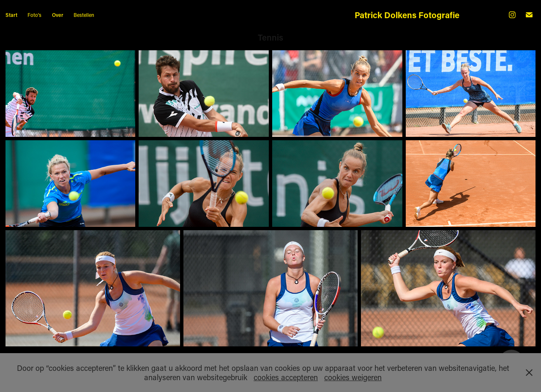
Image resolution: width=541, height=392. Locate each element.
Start (11, 15)
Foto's (34, 15)
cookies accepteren (286, 377)
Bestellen (84, 15)
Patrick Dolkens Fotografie (407, 15)
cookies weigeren (353, 377)
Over (58, 15)
